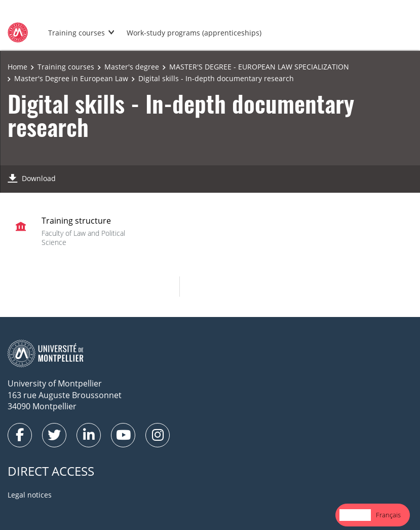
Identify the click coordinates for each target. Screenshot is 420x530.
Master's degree (132, 67)
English (355, 515)
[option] (388, 515)
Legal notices (30, 495)
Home (17, 67)
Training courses (77, 33)
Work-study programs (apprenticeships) (194, 33)
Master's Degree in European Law (71, 78)
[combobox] (355, 515)
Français (388, 515)
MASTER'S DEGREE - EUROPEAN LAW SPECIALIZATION (259, 67)
